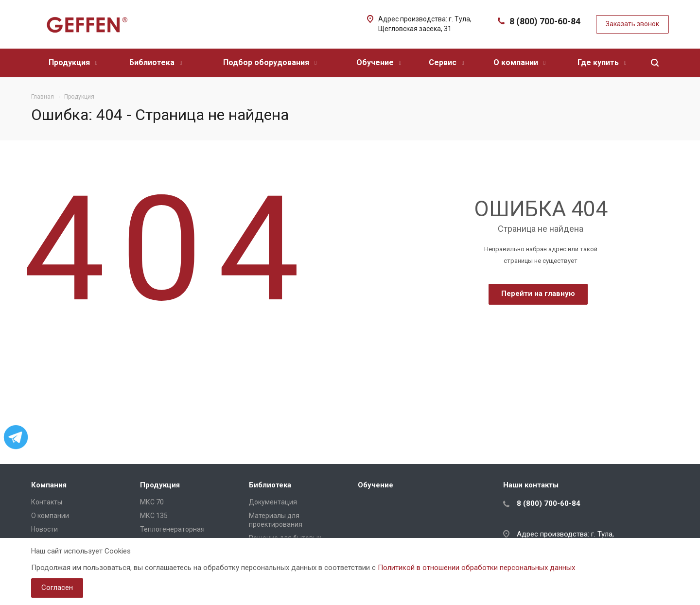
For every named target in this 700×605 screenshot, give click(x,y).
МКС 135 (154, 516)
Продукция (73, 62)
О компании (519, 62)
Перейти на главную (538, 294)
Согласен (57, 588)
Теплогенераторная (172, 529)
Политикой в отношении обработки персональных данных (476, 568)
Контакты (47, 502)
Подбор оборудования (270, 62)
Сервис (446, 62)
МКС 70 (152, 502)
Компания (49, 485)
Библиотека (156, 62)
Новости (44, 529)
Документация (273, 502)
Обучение (379, 62)
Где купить (602, 62)
